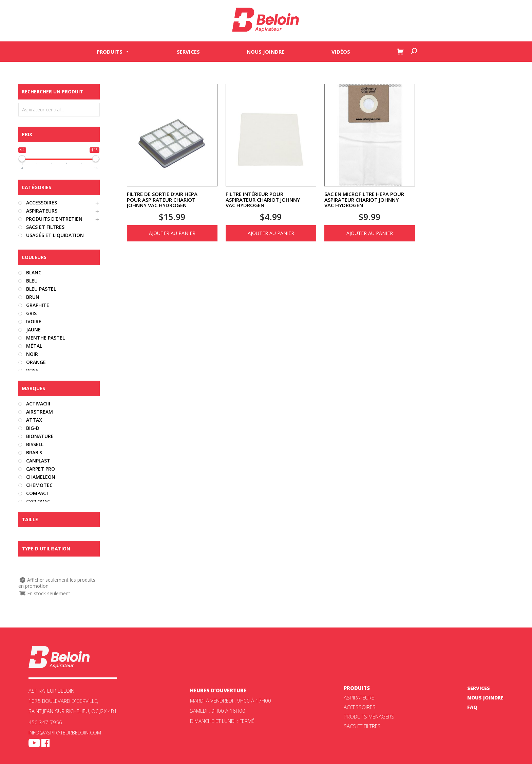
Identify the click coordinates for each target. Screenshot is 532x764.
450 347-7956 (45, 722)
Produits (113, 52)
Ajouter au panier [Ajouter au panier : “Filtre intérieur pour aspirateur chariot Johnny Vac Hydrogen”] (271, 233)
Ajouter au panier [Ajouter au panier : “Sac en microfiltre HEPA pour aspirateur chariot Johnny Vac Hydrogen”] (370, 233)
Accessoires (360, 707)
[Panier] (400, 52)
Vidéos (341, 52)
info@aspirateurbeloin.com (65, 732)
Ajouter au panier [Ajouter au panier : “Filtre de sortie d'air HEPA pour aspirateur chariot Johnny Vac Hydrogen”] (172, 233)
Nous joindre (265, 52)
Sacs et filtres (362, 726)
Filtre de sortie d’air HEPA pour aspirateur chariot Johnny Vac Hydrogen (162, 199)
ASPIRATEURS (359, 697)
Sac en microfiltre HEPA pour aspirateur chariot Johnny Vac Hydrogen (364, 199)
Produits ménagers (369, 716)
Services (188, 52)
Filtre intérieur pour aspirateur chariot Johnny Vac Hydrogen (263, 199)
